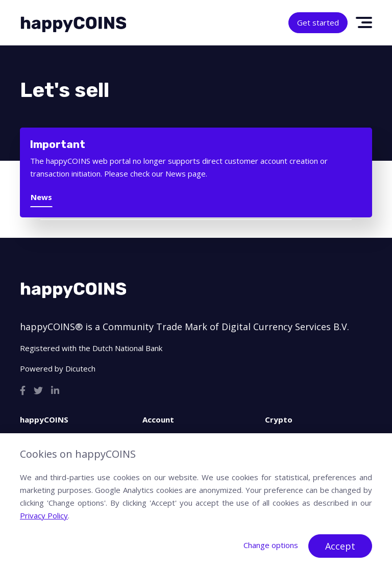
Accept (340, 546)
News (41, 197)
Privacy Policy (44, 515)
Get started (318, 22)
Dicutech (80, 368)
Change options (271, 545)
